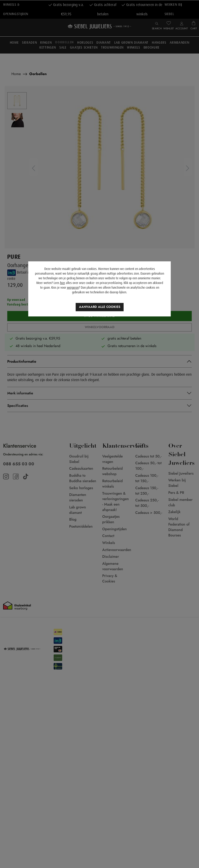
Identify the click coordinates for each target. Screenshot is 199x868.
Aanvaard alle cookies (100, 307)
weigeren (73, 288)
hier (63, 283)
